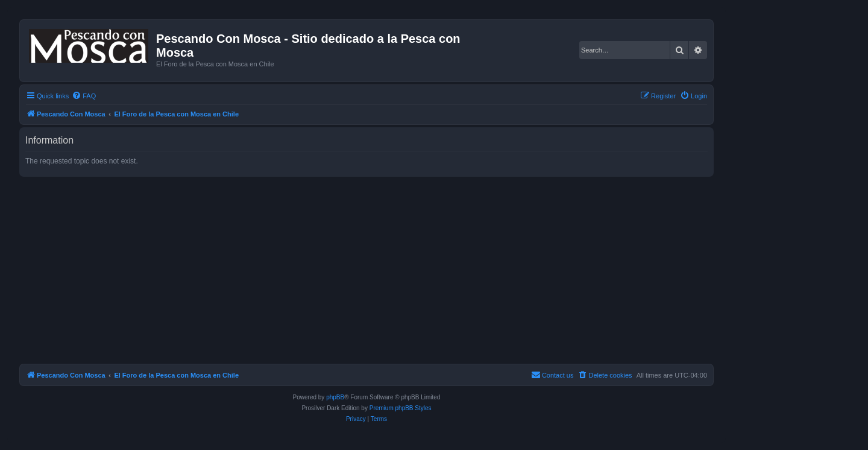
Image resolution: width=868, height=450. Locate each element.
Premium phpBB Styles (401, 408)
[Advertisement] (381, 270)
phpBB (335, 397)
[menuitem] (84, 96)
